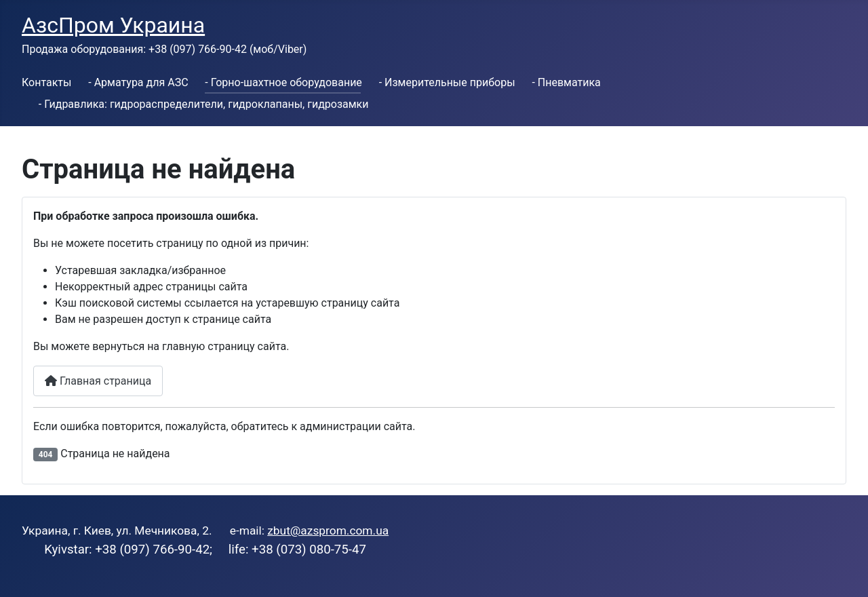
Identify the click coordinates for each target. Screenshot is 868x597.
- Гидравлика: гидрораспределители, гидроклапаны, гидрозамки (204, 104)
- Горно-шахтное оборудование (283, 82)
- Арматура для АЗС (138, 82)
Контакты (46, 82)
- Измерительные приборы (447, 82)
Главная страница (98, 381)
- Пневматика (566, 82)
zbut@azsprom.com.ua (328, 531)
